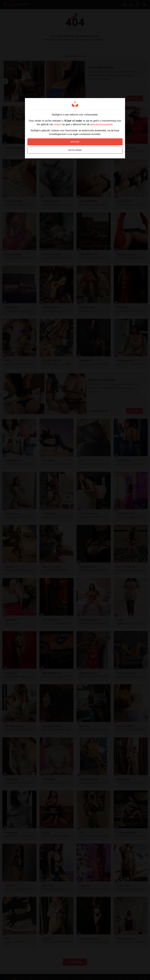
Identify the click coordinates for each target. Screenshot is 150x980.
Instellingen (75, 150)
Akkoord (75, 142)
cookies (58, 124)
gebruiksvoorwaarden (101, 124)
